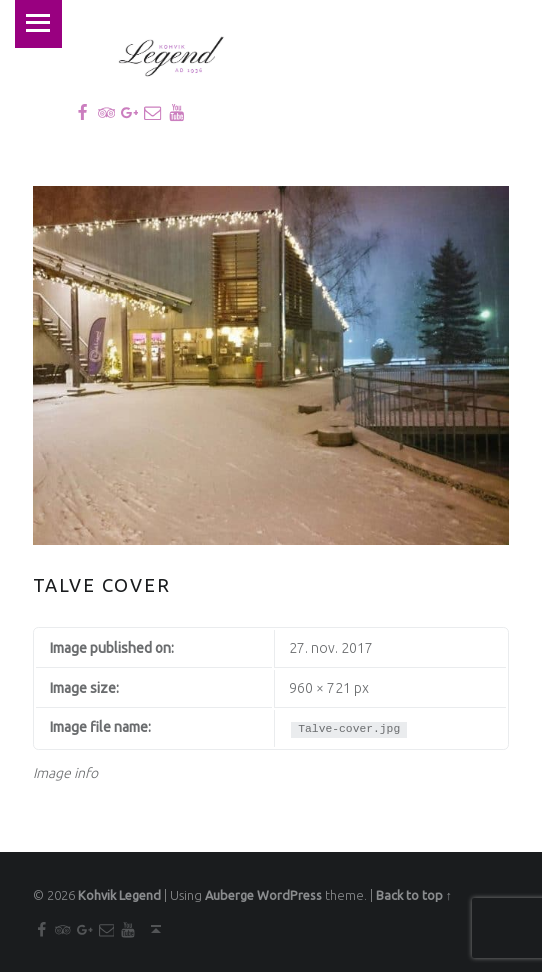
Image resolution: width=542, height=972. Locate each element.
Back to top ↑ (414, 894)
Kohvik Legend (119, 894)
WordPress (289, 894)
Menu (36, 22)
